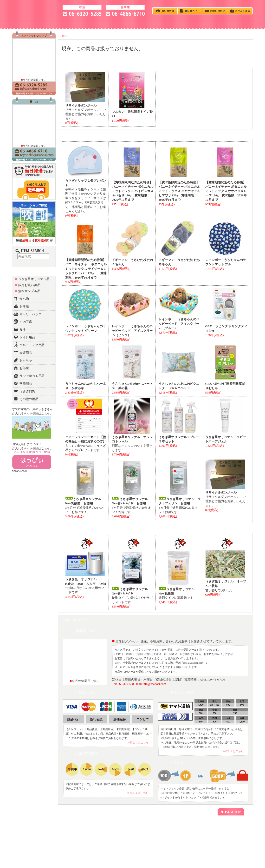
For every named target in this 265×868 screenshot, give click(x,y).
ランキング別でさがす (33, 834)
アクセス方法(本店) (225, 830)
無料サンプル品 (29, 291)
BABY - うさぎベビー (133, 22)
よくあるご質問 (223, 843)
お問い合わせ (222, 839)
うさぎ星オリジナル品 (34, 279)
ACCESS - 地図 (64, 22)
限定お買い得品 (29, 285)
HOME (63, 36)
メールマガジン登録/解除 (151, 825)
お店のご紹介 (222, 825)
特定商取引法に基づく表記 (191, 830)
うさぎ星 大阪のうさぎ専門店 (35, 10)
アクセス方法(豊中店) (227, 834)
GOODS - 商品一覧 (236, 22)
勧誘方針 (181, 834)
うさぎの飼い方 (98, 22)
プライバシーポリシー (188, 825)
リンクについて (146, 830)
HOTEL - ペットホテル (201, 22)
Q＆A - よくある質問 (167, 22)
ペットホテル (106, 830)
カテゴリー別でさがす (33, 830)
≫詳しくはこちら (138, 742)
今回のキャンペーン (71, 830)
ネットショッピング (110, 825)
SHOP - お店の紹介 (30, 22)
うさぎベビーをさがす (33, 825)
